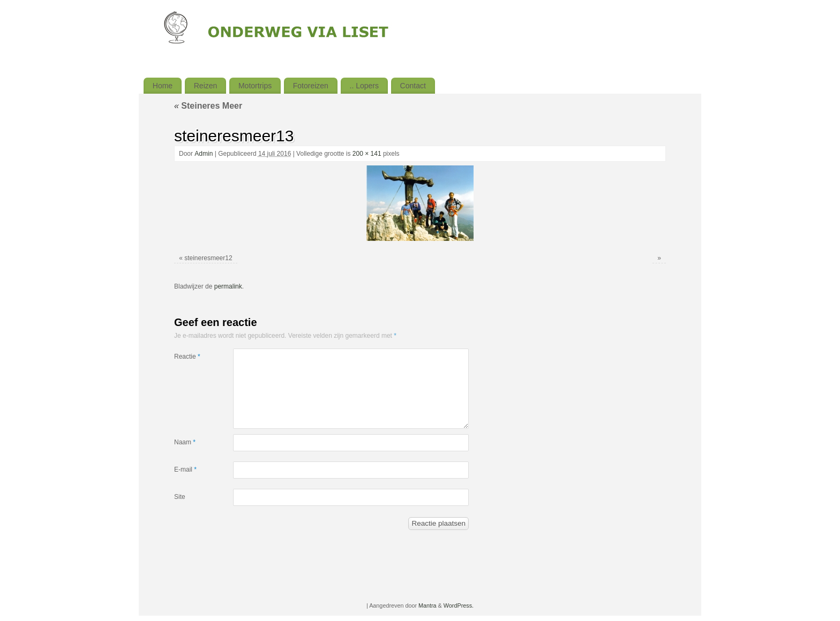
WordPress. (459, 605)
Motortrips (255, 86)
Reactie (187, 357)
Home (163, 86)
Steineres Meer (208, 106)
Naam (185, 442)
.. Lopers (364, 86)
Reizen (206, 86)
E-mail (185, 469)
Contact (413, 86)
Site (180, 497)
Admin (204, 154)
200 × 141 (367, 154)
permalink (228, 286)
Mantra (427, 605)
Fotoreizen (311, 86)
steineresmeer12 (208, 258)
